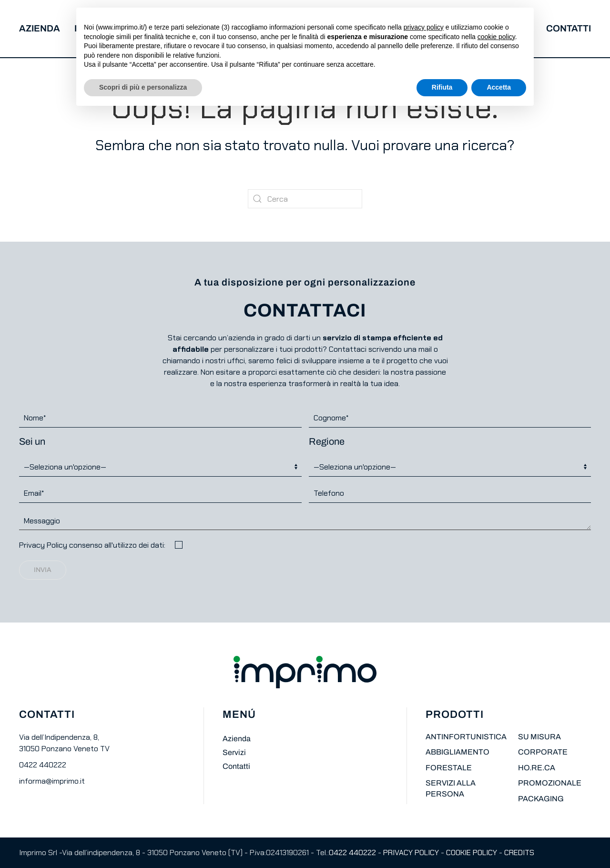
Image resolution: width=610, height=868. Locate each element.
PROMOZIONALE (550, 783)
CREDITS (519, 853)
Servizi (234, 752)
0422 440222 (43, 765)
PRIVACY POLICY (411, 853)
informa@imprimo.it (52, 781)
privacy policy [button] (424, 27)
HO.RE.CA (537, 768)
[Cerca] (305, 199)
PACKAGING (541, 799)
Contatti (569, 28)
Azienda (40, 28)
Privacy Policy (43, 545)
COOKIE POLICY (472, 853)
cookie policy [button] (496, 37)
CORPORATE (543, 752)
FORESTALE (449, 768)
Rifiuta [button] (442, 87)
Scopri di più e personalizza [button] (143, 87)
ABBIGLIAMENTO (457, 752)
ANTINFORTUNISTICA (466, 737)
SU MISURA (539, 737)
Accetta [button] (499, 87)
